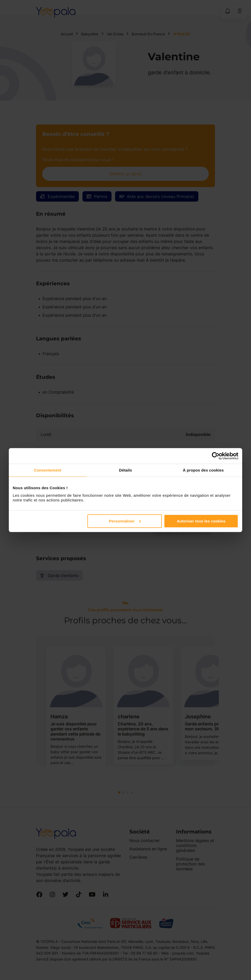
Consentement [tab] (48, 470)
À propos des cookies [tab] (203, 470)
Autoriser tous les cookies (201, 521)
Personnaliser (125, 521)
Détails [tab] (125, 470)
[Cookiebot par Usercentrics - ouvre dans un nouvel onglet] (216, 456)
